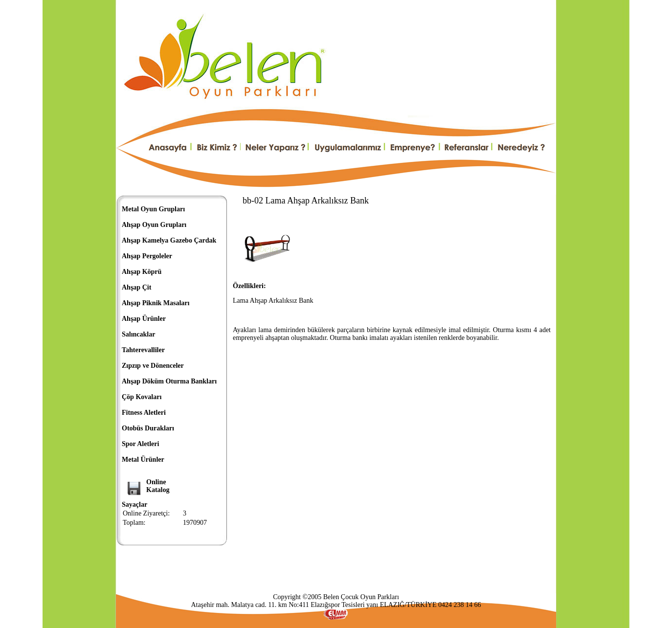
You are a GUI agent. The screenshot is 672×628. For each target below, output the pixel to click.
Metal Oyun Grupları (153, 209)
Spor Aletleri (140, 444)
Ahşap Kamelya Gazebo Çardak (169, 240)
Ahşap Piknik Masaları (156, 303)
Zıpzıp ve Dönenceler (153, 366)
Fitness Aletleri (144, 413)
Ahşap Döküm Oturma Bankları (169, 381)
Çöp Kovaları (142, 397)
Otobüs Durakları (148, 428)
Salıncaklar (138, 334)
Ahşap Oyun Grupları (154, 225)
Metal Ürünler (143, 460)
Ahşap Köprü (142, 272)
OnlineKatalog (158, 486)
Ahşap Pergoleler (147, 256)
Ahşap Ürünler (144, 319)
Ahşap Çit (136, 287)
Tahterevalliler (143, 350)
